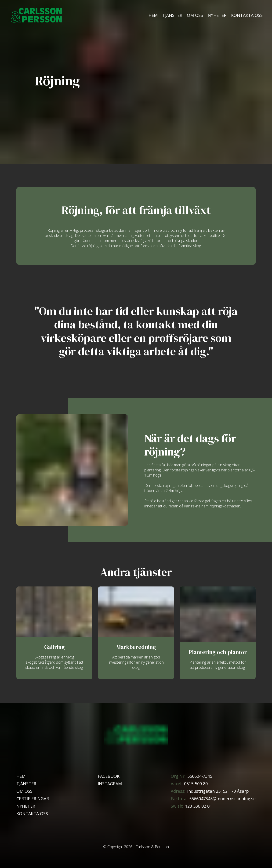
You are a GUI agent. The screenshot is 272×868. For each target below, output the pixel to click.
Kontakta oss (247, 15)
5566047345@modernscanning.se (222, 799)
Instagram (110, 784)
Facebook (109, 776)
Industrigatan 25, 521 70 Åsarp (218, 791)
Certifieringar (33, 799)
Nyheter (217, 15)
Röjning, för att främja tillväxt (136, 210)
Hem (153, 15)
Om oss (195, 15)
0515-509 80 (196, 784)
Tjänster (172, 15)
